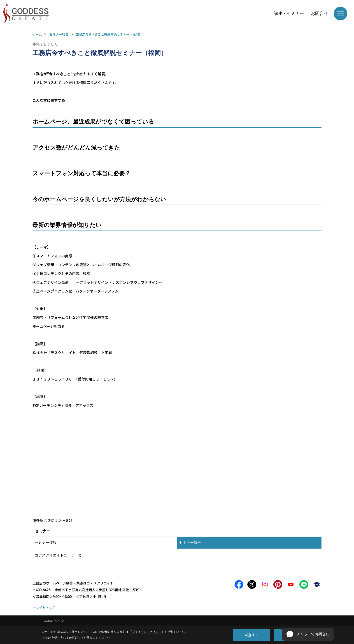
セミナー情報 (46, 543)
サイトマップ (45, 607)
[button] (308, 634)
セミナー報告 (190, 543)
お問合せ (319, 13)
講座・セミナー (289, 13)
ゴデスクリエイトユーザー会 (58, 555)
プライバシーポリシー (147, 632)
